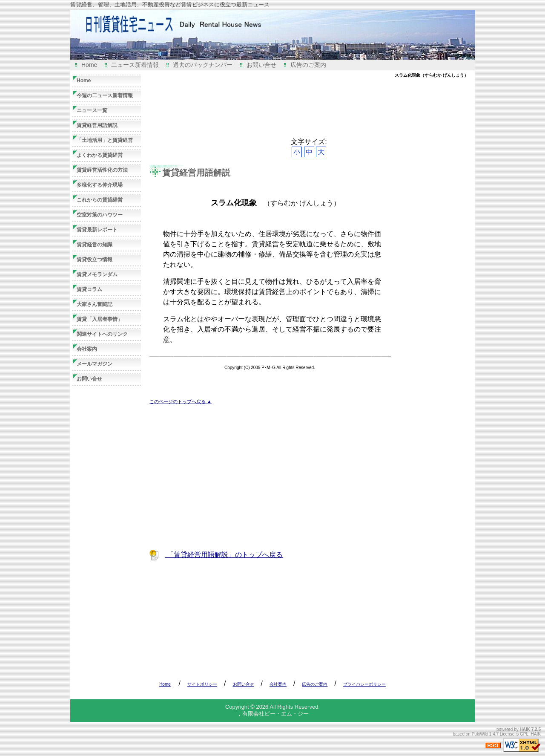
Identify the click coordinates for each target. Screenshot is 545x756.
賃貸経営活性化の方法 (102, 170)
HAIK (525, 729)
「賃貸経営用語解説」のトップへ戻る (224, 555)
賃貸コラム (89, 289)
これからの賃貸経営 (100, 200)
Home (89, 65)
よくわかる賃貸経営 (100, 155)
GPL (524, 734)
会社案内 (87, 349)
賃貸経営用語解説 (196, 173)
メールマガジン (95, 364)
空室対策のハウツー (100, 215)
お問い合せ (261, 65)
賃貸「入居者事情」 (100, 319)
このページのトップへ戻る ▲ (181, 401)
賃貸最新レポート (97, 230)
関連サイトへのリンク (102, 334)
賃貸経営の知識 (95, 245)
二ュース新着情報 (135, 65)
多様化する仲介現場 (100, 185)
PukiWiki (480, 734)
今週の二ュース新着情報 (105, 95)
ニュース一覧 (92, 110)
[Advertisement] (304, 108)
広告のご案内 (308, 65)
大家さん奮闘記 (95, 304)
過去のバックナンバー (203, 65)
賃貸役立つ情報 (95, 260)
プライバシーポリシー (364, 684)
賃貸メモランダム (97, 274)
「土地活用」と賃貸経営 (105, 140)
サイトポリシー (202, 684)
